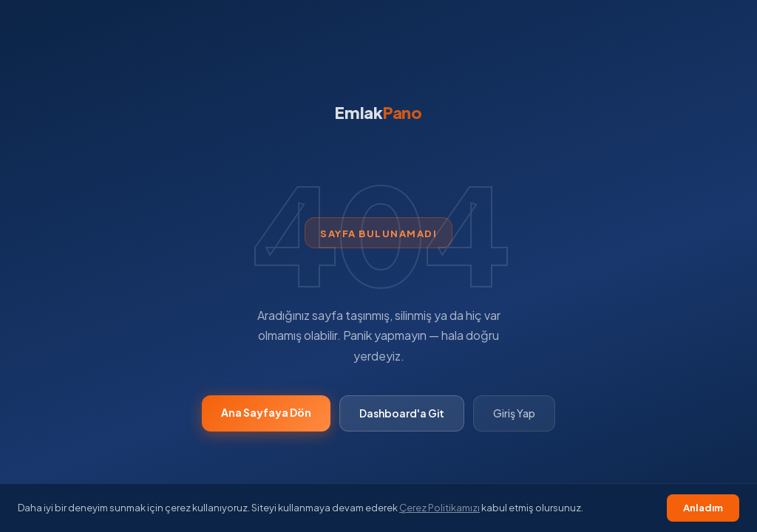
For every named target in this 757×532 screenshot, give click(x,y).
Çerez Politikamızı (439, 508)
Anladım (703, 508)
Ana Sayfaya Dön (266, 412)
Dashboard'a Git (402, 413)
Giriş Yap (514, 413)
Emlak (378, 112)
